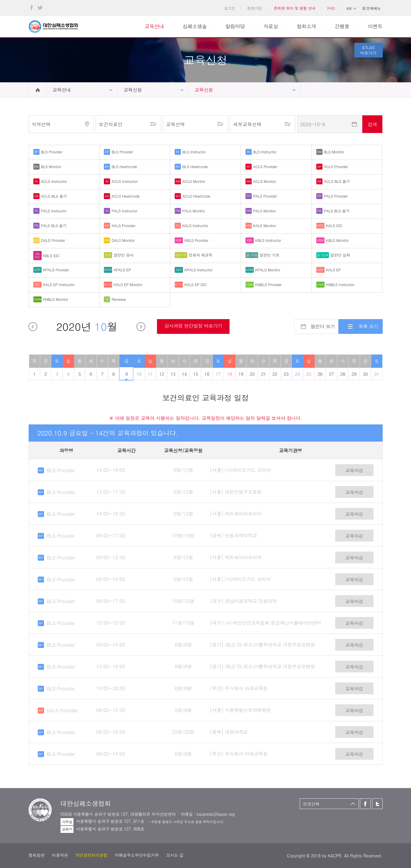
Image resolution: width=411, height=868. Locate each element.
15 (196, 374)
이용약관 (60, 855)
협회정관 (37, 855)
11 (150, 374)
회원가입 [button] (254, 8)
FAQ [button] (331, 8)
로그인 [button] (230, 8)
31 (377, 374)
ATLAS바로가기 (369, 50)
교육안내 (62, 90)
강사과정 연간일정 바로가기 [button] (193, 326)
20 (252, 374)
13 (173, 374)
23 (286, 374)
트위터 (40, 8)
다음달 (141, 327)
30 (365, 374)
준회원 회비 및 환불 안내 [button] (294, 8)
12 (162, 374)
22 (275, 374)
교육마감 (354, 470)
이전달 (33, 327)
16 (207, 374)
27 (331, 374)
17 (218, 374)
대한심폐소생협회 (53, 27)
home (38, 90)
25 (309, 374)
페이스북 (32, 8)
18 (230, 374)
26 (320, 374)
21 (264, 374)
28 (343, 374)
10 (139, 374)
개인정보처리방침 (91, 855)
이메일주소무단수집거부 (137, 855)
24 (298, 374)
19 (241, 374)
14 (184, 374)
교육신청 (133, 90)
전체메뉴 (374, 8)
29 (354, 374)
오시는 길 (175, 855)
